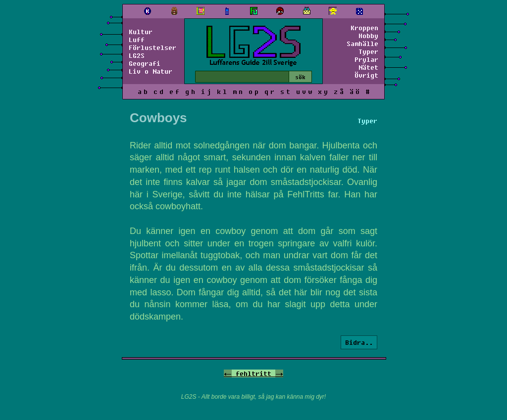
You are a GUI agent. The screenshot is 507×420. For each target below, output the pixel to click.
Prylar (366, 59)
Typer (368, 51)
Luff (137, 40)
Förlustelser (152, 47)
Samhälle (362, 44)
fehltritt (253, 373)
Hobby (368, 36)
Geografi (145, 63)
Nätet (368, 67)
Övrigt (366, 75)
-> (279, 373)
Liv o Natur (151, 71)
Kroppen (364, 28)
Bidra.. (359, 342)
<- (228, 373)
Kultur (141, 32)
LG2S (137, 55)
